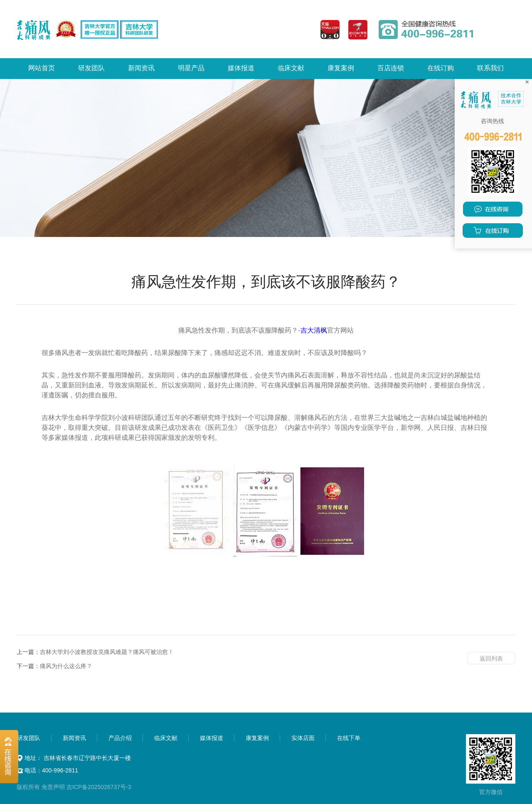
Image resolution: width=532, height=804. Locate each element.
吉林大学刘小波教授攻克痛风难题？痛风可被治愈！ (107, 652)
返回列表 (491, 658)
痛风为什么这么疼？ (66, 666)
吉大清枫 (314, 330)
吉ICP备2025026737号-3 (99, 787)
